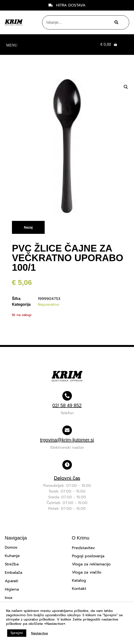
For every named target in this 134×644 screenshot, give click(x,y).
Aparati (11, 581)
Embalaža (13, 573)
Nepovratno (48, 305)
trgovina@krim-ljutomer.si (67, 440)
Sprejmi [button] (17, 633)
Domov (11, 547)
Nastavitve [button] (40, 633)
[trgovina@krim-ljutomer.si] (67, 430)
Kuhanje (12, 556)
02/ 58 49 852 (67, 405)
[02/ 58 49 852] (67, 396)
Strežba (12, 564)
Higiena (12, 589)
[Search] (116, 22)
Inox (9, 598)
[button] (12, 45)
